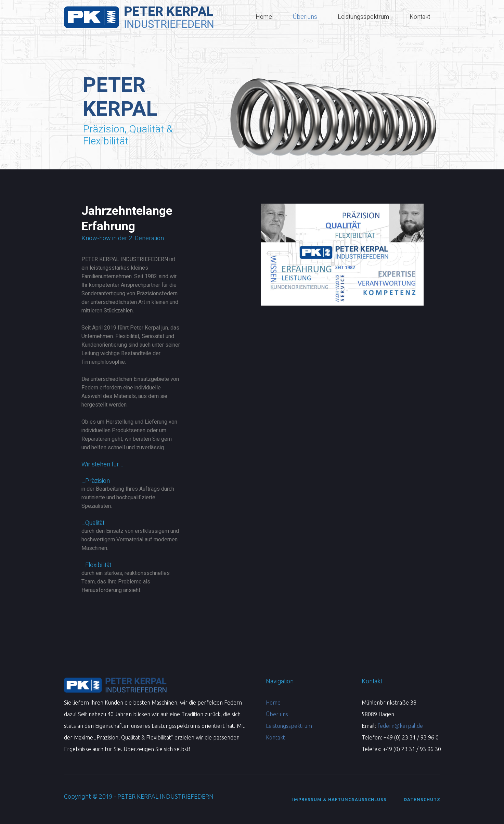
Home (273, 703)
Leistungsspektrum (289, 726)
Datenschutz (422, 799)
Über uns (277, 714)
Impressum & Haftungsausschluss (339, 799)
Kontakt (275, 737)
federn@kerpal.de (400, 726)
